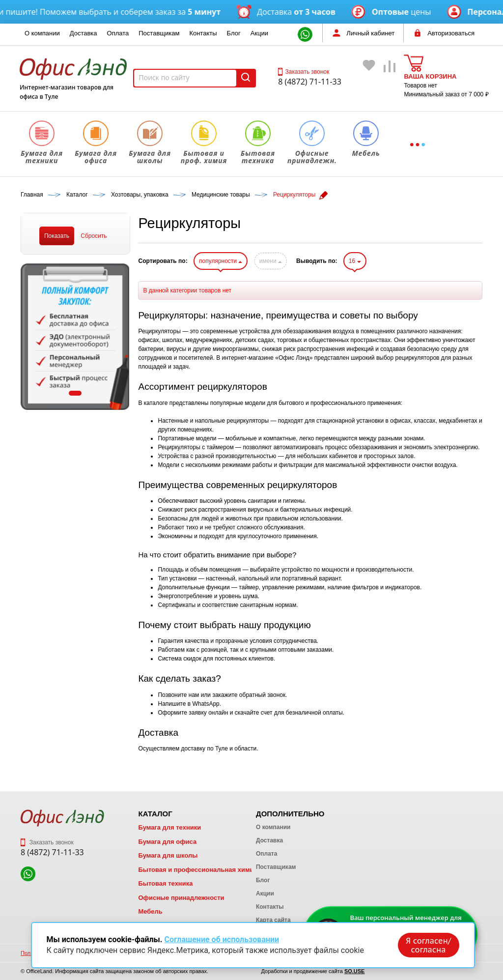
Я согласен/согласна (428, 945)
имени (271, 261)
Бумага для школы (168, 855)
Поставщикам (159, 33)
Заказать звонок (304, 72)
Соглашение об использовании (222, 939)
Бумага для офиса (167, 842)
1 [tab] (75, 393)
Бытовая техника (165, 883)
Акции (259, 33)
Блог (234, 33)
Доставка (84, 33)
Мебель (150, 911)
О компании (42, 33)
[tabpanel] (75, 337)
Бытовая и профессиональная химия (198, 870)
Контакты (203, 33)
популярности (221, 261)
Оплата (118, 33)
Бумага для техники (169, 827)
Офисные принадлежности (181, 898)
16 (355, 261)
